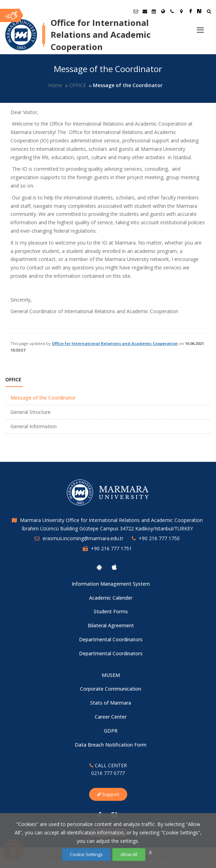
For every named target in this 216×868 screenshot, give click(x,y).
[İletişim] (172, 11)
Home (55, 85)
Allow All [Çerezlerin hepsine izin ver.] (129, 854)
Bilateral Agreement (111, 625)
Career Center (111, 717)
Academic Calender (111, 598)
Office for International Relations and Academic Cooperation (115, 343)
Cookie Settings (86, 854)
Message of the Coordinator (43, 398)
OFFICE (78, 85)
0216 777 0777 (108, 773)
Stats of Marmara (111, 703)
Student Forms (111, 611)
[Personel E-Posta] (145, 11)
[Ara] (209, 12)
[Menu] (200, 27)
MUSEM (111, 675)
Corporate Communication (111, 689)
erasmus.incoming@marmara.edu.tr (83, 538)
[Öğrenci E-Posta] (136, 11)
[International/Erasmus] (163, 11)
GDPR (111, 731)
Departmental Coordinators (111, 639)
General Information (34, 426)
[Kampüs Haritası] (181, 11)
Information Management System (111, 584)
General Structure (31, 412)
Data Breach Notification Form (111, 745)
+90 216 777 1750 (159, 538)
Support (108, 794)
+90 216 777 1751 (111, 548)
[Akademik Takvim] (154, 11)
